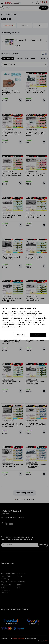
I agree (38, 335)
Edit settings (21, 335)
